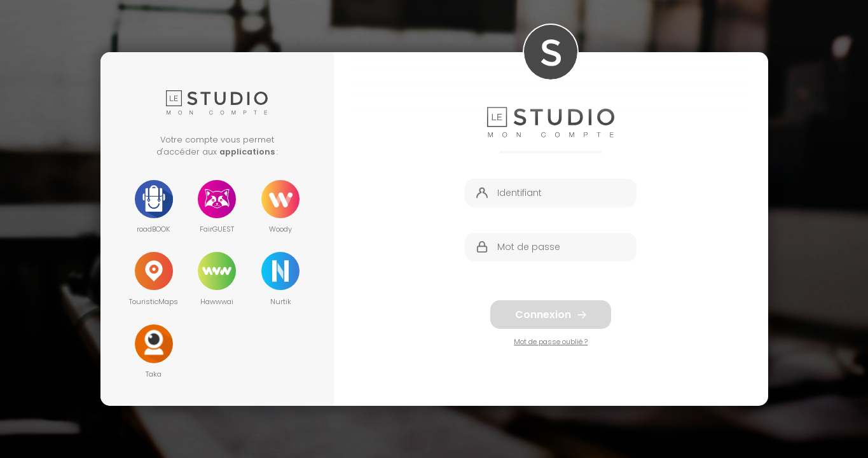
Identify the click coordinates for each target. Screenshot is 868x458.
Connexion (551, 315)
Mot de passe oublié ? (551, 342)
